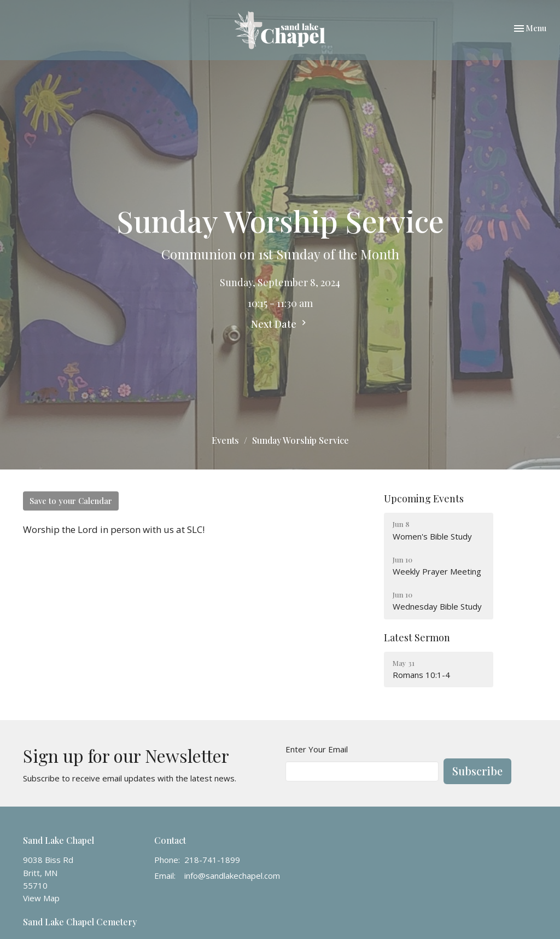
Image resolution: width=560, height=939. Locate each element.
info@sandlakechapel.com (232, 876)
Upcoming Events (424, 499)
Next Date (280, 324)
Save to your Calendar (71, 501)
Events (225, 440)
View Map (41, 898)
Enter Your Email (317, 749)
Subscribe (477, 771)
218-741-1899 (212, 860)
